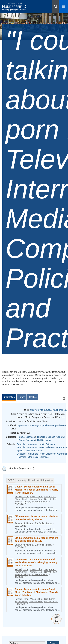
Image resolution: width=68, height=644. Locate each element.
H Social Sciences (26, 437)
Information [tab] (9, 397)
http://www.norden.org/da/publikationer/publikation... (42, 425)
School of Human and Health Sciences (36, 444)
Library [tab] (21, 397)
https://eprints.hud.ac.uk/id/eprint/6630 (48, 410)
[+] (64, 399)
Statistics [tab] (32, 397)
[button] (56, 6)
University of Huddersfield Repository (35, 480)
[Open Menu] (64, 6)
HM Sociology (44, 440)
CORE (11, 480)
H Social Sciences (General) (51, 437)
